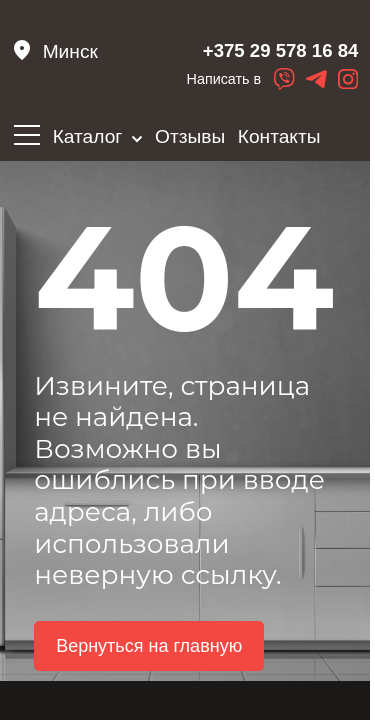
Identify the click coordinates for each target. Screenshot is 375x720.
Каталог (98, 136)
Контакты (279, 136)
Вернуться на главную (149, 659)
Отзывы (190, 136)
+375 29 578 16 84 (258, 54)
